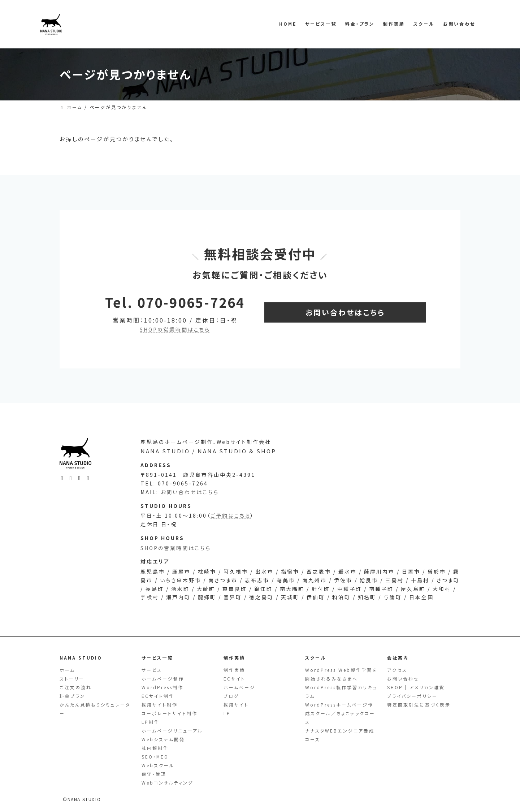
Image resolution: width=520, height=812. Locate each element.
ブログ (231, 696)
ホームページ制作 (163, 679)
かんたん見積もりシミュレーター (95, 709)
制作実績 (234, 670)
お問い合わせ (403, 679)
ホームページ (239, 687)
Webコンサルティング (167, 783)
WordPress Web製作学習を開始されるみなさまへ (341, 674)
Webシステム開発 (163, 739)
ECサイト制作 (158, 696)
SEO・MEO (155, 757)
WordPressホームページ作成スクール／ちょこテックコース (340, 713)
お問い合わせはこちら (190, 503)
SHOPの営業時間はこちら (175, 329)
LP (227, 713)
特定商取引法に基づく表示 (419, 705)
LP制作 (151, 722)
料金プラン (72, 696)
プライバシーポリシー (412, 696)
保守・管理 (154, 774)
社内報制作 (155, 748)
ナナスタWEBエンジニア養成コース (340, 735)
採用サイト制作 (160, 705)
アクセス (397, 670)
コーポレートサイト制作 (170, 713)
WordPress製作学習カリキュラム (341, 692)
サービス (152, 670)
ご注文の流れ (76, 687)
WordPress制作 (162, 687)
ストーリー (72, 679)
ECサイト (235, 679)
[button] (345, 312)
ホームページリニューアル (172, 731)
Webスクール (158, 765)
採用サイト (236, 705)
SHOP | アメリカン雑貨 (416, 687)
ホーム (67, 670)
